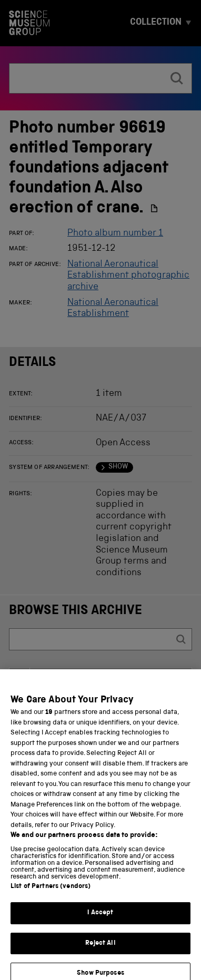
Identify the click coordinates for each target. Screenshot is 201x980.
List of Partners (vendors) (51, 894)
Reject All (100, 950)
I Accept (100, 920)
